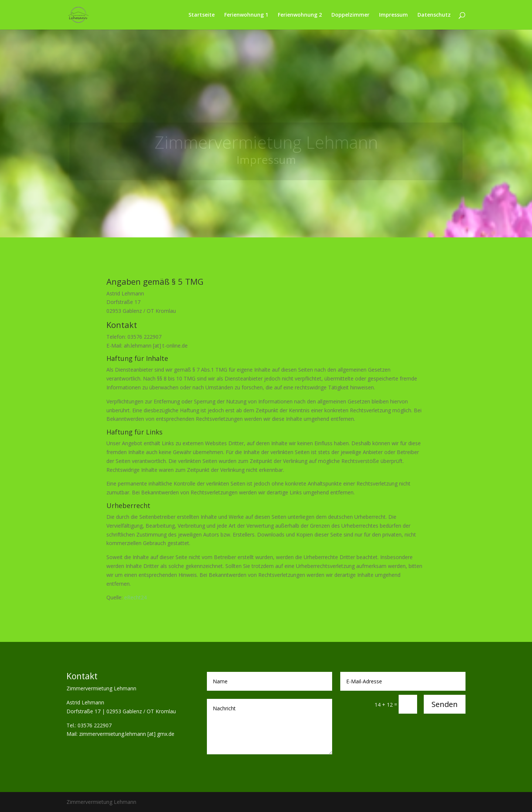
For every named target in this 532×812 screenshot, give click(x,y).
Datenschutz (434, 15)
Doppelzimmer (350, 15)
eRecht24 (135, 597)
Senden (445, 704)
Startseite (202, 15)
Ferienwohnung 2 (300, 15)
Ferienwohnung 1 (246, 15)
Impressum (393, 15)
